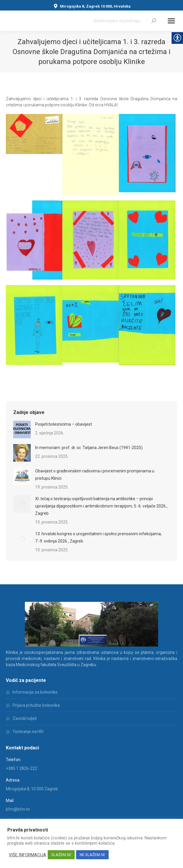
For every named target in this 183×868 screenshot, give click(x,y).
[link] (154, 21)
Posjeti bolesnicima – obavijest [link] (64, 424)
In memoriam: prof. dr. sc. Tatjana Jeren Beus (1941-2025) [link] (89, 448)
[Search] (124, 21)
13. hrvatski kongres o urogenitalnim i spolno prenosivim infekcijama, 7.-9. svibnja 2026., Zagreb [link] (98, 537)
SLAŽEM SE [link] (61, 855)
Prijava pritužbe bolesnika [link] (36, 705)
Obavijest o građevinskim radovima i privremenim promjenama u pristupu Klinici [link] (95, 475)
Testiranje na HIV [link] (28, 732)
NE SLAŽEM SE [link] (92, 855)
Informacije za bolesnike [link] (35, 692)
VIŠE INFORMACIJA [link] (28, 855)
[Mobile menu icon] (171, 21)
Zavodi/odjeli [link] (25, 718)
